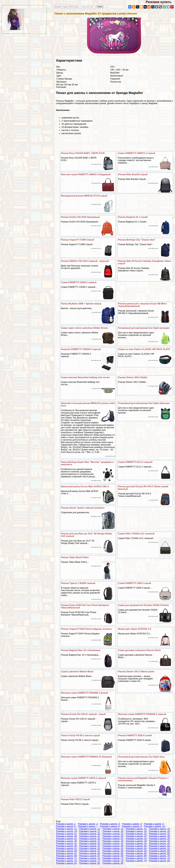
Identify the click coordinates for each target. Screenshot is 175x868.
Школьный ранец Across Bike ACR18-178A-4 (85, 487)
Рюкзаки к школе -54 (136, 848)
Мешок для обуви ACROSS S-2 (135, 629)
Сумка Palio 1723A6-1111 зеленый (136, 534)
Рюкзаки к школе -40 (159, 841)
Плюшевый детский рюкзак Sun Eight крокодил (144, 328)
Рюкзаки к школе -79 (136, 861)
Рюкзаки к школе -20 (159, 831)
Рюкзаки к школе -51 (66, 848)
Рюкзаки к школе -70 (159, 856)
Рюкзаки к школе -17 (90, 831)
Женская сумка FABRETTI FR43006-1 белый (84, 693)
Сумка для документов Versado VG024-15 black (143, 605)
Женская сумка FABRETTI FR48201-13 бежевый (86, 757)
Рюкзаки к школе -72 (90, 858)
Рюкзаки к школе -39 (136, 841)
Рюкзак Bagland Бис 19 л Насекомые (81, 650)
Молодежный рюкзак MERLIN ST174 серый (84, 196)
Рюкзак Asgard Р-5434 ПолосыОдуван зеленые (86, 629)
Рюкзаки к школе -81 (66, 863)
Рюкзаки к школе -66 (66, 856)
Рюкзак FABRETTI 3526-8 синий (135, 735)
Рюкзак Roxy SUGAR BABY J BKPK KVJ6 (83, 153)
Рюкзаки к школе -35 (159, 839)
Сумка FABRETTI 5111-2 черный (135, 462)
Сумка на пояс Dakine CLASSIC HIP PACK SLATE (144, 349)
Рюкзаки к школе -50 (159, 846)
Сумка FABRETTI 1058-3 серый (134, 583)
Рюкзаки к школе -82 (90, 863)
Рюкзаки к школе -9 (132, 826)
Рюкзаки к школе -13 (113, 829)
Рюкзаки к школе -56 (66, 851)
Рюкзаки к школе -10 (154, 826)
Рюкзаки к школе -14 (136, 829)
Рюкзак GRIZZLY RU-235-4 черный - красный (85, 261)
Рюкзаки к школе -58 (113, 851)
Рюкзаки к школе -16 (66, 831)
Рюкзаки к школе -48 (113, 846)
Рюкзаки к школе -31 (66, 839)
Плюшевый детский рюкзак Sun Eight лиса (141, 757)
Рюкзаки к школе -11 (66, 829)
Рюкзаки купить (160, 2)
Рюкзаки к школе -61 (66, 853)
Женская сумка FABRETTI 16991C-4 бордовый (86, 174)
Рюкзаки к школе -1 (66, 824)
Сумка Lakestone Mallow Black (77, 672)
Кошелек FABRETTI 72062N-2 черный (81, 349)
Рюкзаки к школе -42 (90, 843)
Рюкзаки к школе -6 (66, 826)
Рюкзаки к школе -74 (136, 858)
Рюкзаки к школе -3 (110, 824)
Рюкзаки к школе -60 (159, 851)
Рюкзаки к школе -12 (90, 829)
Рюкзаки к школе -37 (90, 841)
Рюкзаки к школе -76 (66, 861)
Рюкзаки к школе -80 (159, 861)
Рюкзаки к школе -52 (90, 848)
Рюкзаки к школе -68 (113, 856)
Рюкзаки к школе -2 (88, 824)
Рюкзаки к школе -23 (113, 834)
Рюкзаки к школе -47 (90, 846)
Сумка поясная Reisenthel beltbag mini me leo (85, 377)
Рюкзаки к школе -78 (113, 861)
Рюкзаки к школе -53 (113, 848)
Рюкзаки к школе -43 (113, 843)
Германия (115, 79)
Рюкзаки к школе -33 (113, 839)
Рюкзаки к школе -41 (66, 843)
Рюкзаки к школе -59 (136, 851)
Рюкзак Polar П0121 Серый (75, 799)
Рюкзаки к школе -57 (90, 851)
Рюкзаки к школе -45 (159, 843)
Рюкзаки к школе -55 (159, 848)
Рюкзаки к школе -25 (159, 834)
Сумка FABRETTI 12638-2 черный (79, 282)
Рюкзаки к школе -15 (159, 829)
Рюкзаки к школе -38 (113, 841)
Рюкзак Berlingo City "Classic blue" (137, 240)
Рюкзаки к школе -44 (136, 843)
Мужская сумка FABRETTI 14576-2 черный (83, 778)
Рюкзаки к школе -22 (90, 834)
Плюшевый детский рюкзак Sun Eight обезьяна (144, 403)
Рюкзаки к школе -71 (66, 858)
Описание (61, 87)
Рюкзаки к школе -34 (136, 839)
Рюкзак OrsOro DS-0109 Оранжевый (80, 217)
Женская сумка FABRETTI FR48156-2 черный (142, 714)
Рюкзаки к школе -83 (113, 863)
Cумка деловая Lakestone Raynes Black (139, 650)
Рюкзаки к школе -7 (88, 826)
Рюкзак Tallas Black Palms (75, 557)
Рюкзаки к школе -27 (90, 836)
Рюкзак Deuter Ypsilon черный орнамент (83, 508)
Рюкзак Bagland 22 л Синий (133, 217)
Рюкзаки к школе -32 (90, 839)
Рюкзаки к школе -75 (159, 858)
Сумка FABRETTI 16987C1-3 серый (137, 153)
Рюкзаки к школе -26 (66, 836)
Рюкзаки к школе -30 (159, 836)
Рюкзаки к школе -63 (113, 853)
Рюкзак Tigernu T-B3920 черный (78, 583)
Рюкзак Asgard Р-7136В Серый (77, 240)
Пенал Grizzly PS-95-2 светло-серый (80, 735)
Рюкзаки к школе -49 (136, 846)
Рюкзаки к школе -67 (90, 856)
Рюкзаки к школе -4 (132, 824)
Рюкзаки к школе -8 (110, 826)
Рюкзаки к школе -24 (136, 834)
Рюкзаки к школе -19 (136, 831)
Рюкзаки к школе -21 (66, 834)
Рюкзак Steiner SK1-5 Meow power (136, 672)
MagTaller (115, 73)
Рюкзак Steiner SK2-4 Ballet (133, 377)
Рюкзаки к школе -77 (90, 861)
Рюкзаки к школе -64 (136, 853)
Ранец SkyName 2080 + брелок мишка (81, 304)
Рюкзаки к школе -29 (136, 836)
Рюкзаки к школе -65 (159, 853)
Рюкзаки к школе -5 (154, 824)
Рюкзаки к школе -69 (136, 856)
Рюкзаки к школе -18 (113, 831)
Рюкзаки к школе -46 (66, 846)
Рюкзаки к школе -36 (66, 841)
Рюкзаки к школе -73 (113, 858)
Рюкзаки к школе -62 (90, 853)
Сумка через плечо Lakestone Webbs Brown (84, 328)
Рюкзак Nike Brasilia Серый (133, 174)
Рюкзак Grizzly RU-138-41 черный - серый (83, 714)
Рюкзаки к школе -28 (113, 836)
